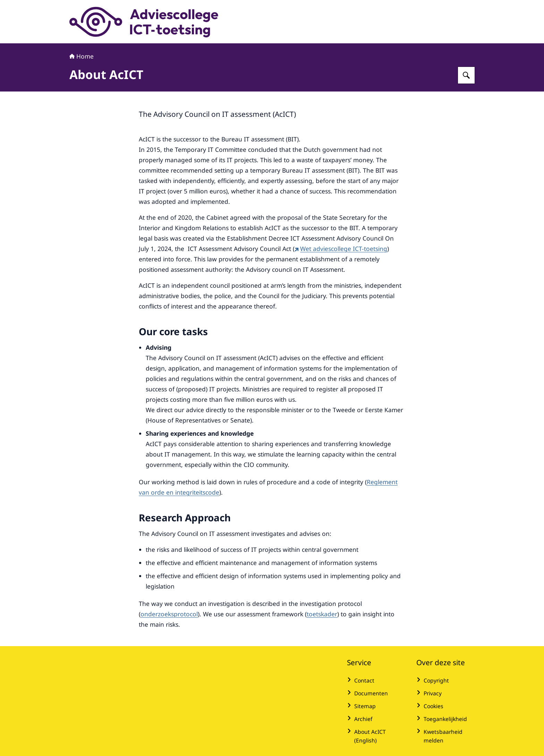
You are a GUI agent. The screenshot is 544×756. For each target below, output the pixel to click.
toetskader (322, 614)
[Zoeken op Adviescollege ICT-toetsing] (466, 75)
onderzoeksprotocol (169, 614)
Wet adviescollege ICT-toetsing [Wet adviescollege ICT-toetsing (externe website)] (341, 249)
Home (82, 56)
